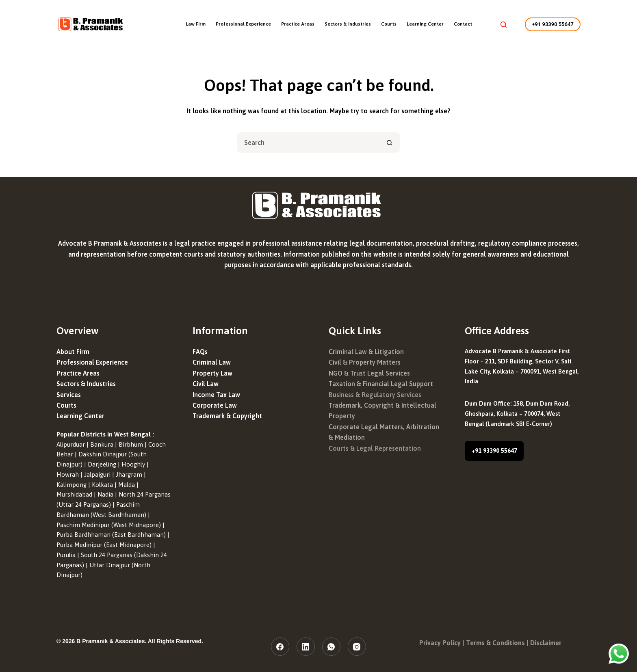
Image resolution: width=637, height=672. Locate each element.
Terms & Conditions (495, 643)
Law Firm (196, 24)
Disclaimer (546, 643)
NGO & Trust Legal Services (369, 373)
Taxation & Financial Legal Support (381, 384)
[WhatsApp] (331, 647)
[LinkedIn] (306, 647)
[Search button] (390, 143)
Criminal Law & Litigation (366, 352)
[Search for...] (308, 143)
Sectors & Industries (348, 24)
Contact (463, 24)
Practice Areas (298, 24)
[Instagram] (357, 647)
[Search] (504, 25)
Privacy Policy (440, 643)
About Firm (73, 352)
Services (69, 395)
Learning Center (425, 24)
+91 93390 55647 (553, 24)
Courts (389, 24)
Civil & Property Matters (365, 362)
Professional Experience (243, 24)
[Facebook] (280, 647)
